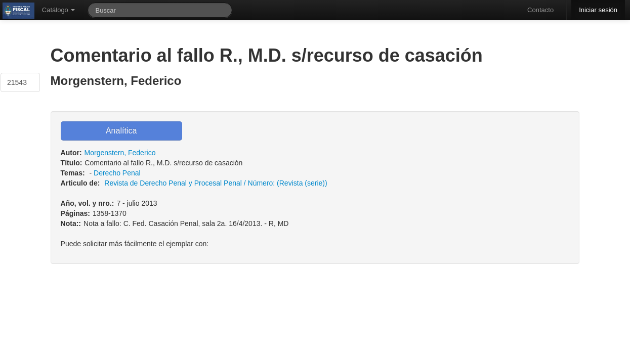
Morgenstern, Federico (120, 153)
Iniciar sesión (598, 10)
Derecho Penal (117, 173)
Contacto (540, 10)
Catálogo (59, 10)
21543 (17, 82)
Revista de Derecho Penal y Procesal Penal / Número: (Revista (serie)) (216, 183)
